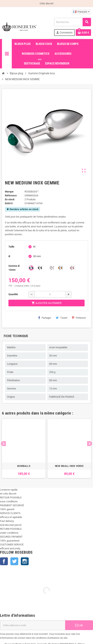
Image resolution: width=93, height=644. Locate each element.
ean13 (9, 203)
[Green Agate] (31, 268)
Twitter (14, 561)
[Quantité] (50, 294)
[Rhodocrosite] (72, 268)
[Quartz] (52, 268)
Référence (11, 195)
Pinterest (79, 318)
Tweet (62, 318)
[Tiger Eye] (60, 268)
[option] (24, 449)
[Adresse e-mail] (33, 625)
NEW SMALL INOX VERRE (69, 466)
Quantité (13, 294)
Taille (11, 247)
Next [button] (90, 444)
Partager (45, 318)
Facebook (4, 561)
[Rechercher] (72, 22)
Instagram (25, 561)
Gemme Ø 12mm (14, 268)
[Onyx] (40, 268)
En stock (10, 199)
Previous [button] (3, 444)
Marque (9, 192)
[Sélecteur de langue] (81, 12)
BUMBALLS (24, 466)
